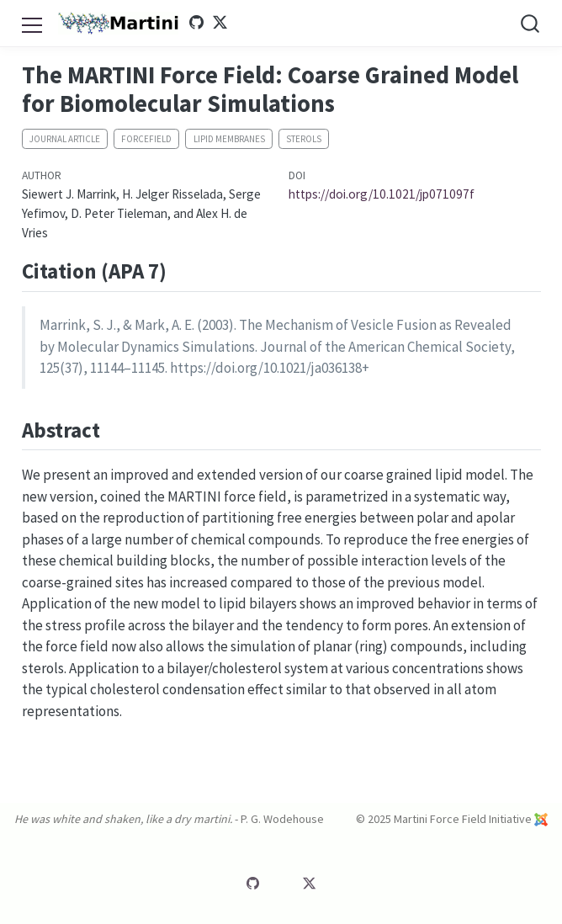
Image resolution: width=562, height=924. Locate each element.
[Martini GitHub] (201, 23)
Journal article (65, 139)
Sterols (304, 139)
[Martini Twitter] (225, 23)
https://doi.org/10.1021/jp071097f (382, 194)
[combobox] (531, 23)
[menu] (32, 23)
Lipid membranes (229, 139)
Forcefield (146, 139)
